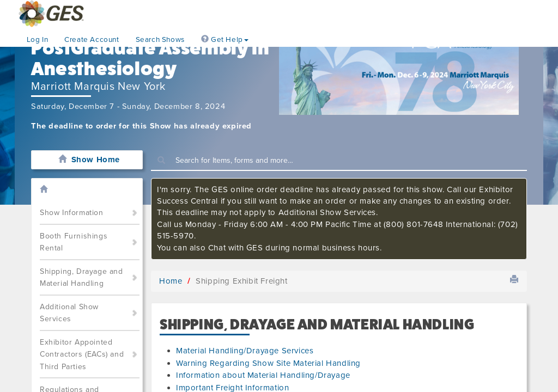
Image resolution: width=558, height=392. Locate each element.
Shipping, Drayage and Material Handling (81, 278)
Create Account (92, 40)
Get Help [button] (225, 40)
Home (171, 281)
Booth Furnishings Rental (74, 242)
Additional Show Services (69, 313)
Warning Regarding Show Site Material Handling (268, 363)
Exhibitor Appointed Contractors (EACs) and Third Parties (82, 354)
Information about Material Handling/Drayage (263, 375)
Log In (38, 40)
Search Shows (160, 40)
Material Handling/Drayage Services (245, 351)
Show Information (72, 213)
